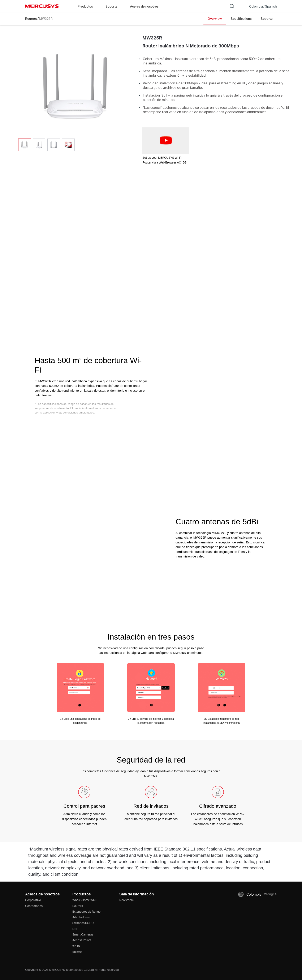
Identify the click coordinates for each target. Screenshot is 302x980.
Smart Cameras (83, 934)
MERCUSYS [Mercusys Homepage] (42, 6)
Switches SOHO (83, 923)
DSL (75, 929)
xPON (76, 946)
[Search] (232, 6)
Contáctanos (34, 906)
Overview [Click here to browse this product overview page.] (215, 18)
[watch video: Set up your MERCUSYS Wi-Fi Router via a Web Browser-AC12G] (166, 141)
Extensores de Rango (86, 911)
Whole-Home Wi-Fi (85, 900)
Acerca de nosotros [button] (144, 6)
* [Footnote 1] (143, 107)
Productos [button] (85, 6)
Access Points (82, 940)
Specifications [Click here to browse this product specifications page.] (241, 18)
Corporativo (33, 900)
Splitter (77, 952)
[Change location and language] (260, 6)
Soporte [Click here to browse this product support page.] (267, 18)
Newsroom (126, 900)
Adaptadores (81, 917)
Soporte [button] (111, 6)
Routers (31, 18)
